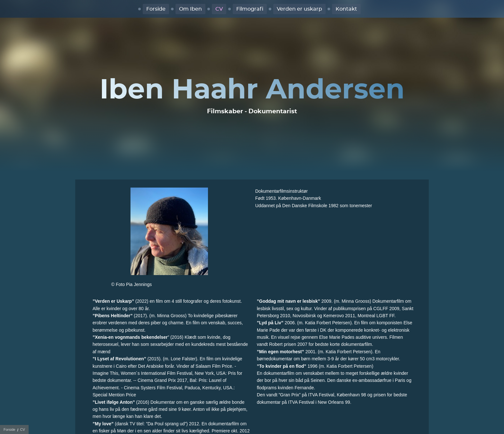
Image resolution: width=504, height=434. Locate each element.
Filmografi (250, 9)
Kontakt (346, 9)
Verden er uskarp (299, 9)
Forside (156, 9)
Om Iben (190, 9)
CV (219, 9)
